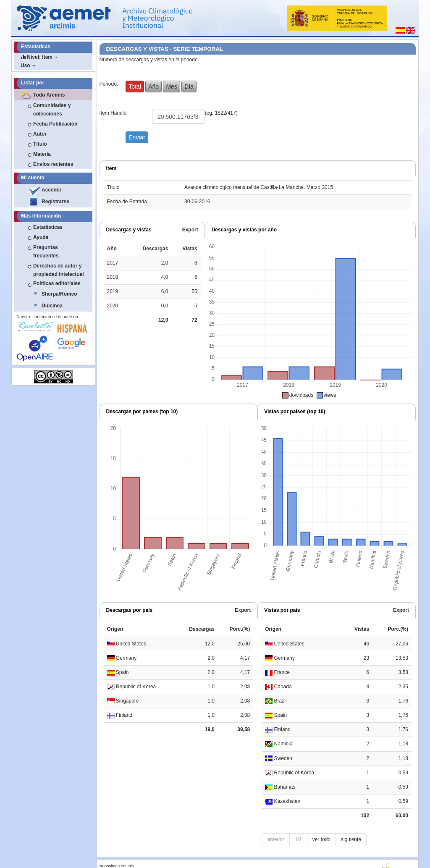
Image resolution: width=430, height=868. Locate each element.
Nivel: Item (39, 57)
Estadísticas (48, 227)
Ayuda (41, 237)
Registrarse (55, 202)
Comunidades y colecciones (52, 110)
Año (153, 87)
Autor (40, 134)
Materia (42, 154)
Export (190, 230)
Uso (28, 66)
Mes (171, 87)
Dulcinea (52, 306)
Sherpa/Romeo (59, 294)
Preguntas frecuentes (46, 252)
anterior (276, 839)
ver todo (321, 839)
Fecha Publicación (55, 124)
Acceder (51, 190)
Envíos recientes (53, 164)
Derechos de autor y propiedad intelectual (59, 270)
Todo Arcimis (49, 95)
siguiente (351, 839)
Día (189, 87)
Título (40, 144)
